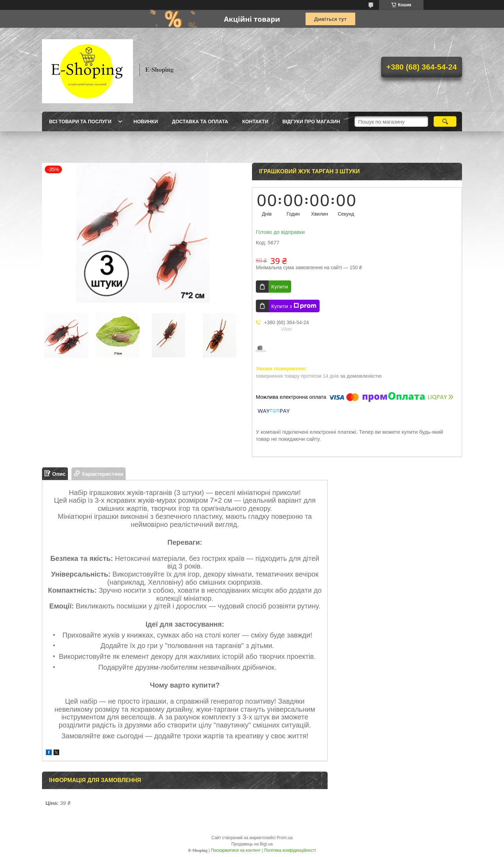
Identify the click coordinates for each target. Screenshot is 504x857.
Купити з (294, 306)
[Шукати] (445, 121)
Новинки (146, 121)
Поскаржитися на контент (236, 850)
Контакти (255, 121)
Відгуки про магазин (311, 121)
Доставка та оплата (200, 121)
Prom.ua (285, 838)
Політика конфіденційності (290, 850)
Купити (280, 287)
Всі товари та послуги (80, 121)
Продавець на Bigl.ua (252, 844)
